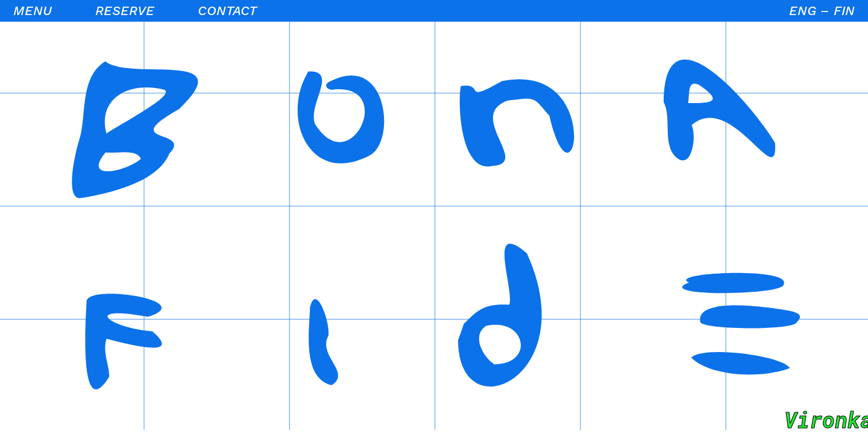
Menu (33, 11)
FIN (844, 11)
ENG (803, 11)
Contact (227, 11)
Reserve (125, 11)
